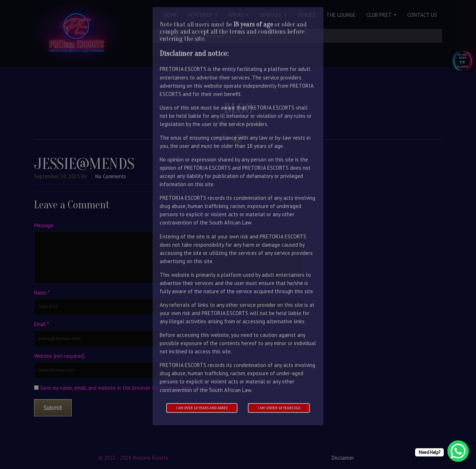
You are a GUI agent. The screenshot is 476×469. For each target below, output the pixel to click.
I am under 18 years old (279, 408)
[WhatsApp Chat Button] (458, 451)
